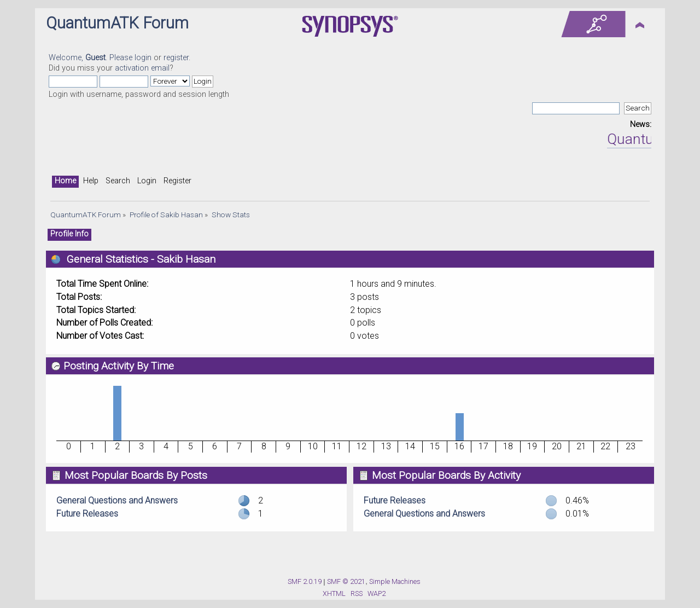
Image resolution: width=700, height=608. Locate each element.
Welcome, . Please (92, 58)
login (143, 58)
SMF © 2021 (346, 581)
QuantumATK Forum (117, 23)
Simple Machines (395, 581)
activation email (142, 68)
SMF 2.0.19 (305, 581)
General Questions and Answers (117, 500)
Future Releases (87, 514)
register (176, 58)
